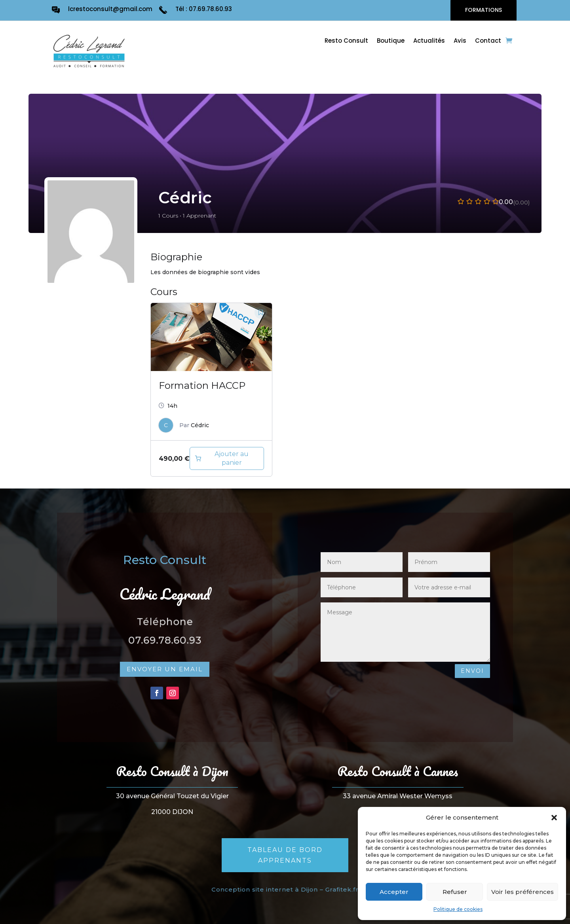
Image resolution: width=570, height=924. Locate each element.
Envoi (472, 671)
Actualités (429, 41)
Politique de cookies (458, 909)
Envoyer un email (165, 669)
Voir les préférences (522, 892)
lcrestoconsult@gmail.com (110, 9)
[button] (554, 818)
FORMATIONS (484, 10)
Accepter (394, 892)
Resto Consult (346, 41)
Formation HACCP (202, 385)
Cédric (200, 425)
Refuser (455, 892)
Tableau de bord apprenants (285, 855)
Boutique (391, 41)
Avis (460, 41)
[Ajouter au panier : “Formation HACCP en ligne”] (227, 458)
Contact (488, 41)
